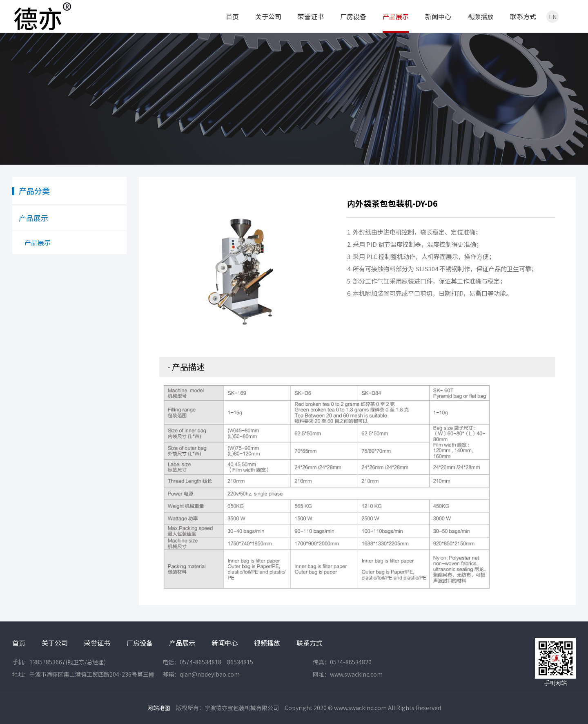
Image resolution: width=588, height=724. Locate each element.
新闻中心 (438, 16)
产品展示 (396, 16)
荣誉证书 (311, 16)
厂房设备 (353, 16)
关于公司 (268, 16)
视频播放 (481, 16)
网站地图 (159, 708)
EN (553, 17)
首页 (232, 16)
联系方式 (523, 16)
